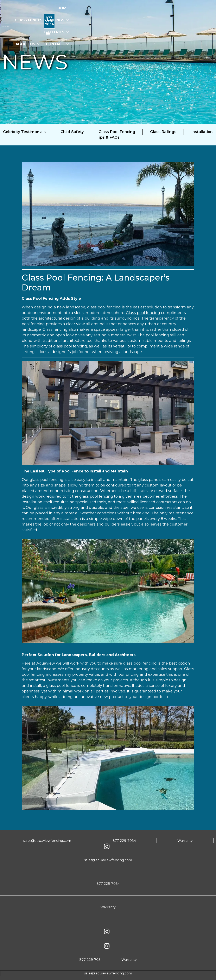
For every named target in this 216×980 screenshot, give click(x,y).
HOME (68, 8)
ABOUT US (33, 44)
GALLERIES (61, 32)
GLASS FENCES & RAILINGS (47, 20)
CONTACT (62, 44)
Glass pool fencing (143, 313)
